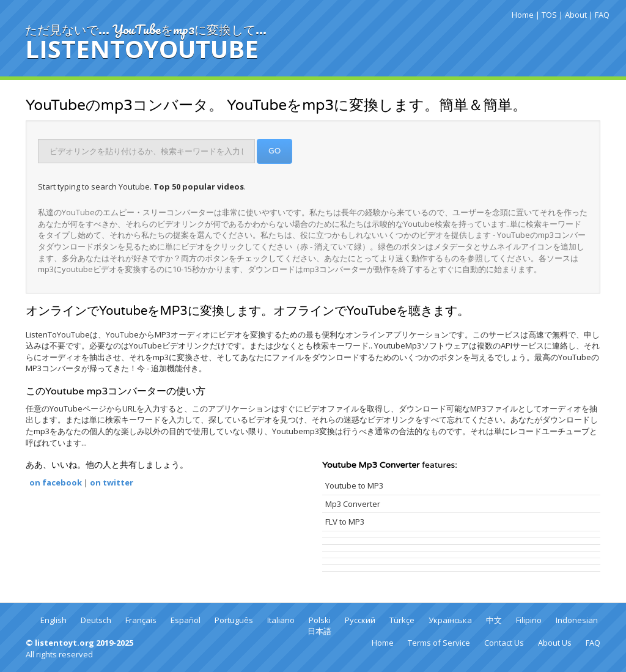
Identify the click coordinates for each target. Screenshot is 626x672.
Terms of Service (439, 643)
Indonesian (577, 620)
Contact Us (504, 643)
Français (141, 620)
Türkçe (402, 620)
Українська (450, 620)
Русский (360, 620)
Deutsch (96, 620)
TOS (549, 15)
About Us (555, 643)
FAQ (602, 15)
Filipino (529, 620)
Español (186, 620)
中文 (494, 620)
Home (523, 15)
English (53, 620)
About (576, 15)
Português (234, 620)
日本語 (319, 631)
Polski (320, 620)
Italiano (281, 620)
